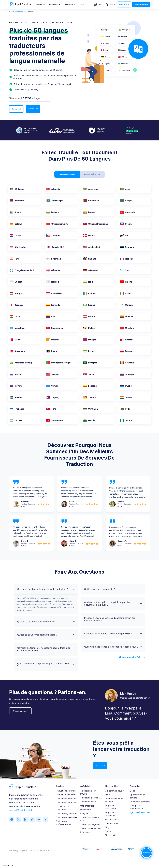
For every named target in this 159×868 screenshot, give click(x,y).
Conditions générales (140, 802)
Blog (107, 827)
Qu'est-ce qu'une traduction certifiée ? (46, 622)
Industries (85, 832)
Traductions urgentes (90, 824)
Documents (86, 810)
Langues (84, 814)
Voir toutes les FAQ (132, 657)
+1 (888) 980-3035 (140, 813)
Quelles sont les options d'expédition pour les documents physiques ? (113, 604)
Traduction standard (65, 795)
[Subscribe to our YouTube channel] (39, 820)
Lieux (132, 791)
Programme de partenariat (112, 814)
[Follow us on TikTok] (33, 820)
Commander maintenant (141, 4)
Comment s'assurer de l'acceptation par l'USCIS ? (113, 634)
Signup (110, 4)
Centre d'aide (111, 823)
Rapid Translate (16, 12)
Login (98, 4)
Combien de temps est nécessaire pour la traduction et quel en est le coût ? (46, 649)
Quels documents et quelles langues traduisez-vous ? (46, 665)
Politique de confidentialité (137, 807)
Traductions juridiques (66, 813)
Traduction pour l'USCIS (88, 792)
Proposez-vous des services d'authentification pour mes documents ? (113, 619)
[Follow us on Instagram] (12, 820)
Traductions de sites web (90, 819)
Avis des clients (112, 819)
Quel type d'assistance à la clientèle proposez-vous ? (113, 647)
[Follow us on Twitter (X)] (19, 820)
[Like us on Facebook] (46, 820)
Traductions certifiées (66, 791)
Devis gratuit (124, 4)
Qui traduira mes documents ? (113, 589)
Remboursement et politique (114, 800)
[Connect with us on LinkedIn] (26, 820)
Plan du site (111, 835)
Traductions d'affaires (66, 799)
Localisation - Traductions (62, 808)
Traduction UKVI (88, 802)
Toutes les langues (67, 174)
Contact (109, 831)
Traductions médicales (66, 817)
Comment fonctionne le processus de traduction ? (46, 589)
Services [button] (39, 4)
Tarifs (82, 4)
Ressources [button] (54, 4)
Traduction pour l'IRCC (91, 798)
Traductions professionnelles (63, 823)
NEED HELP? (146, 853)
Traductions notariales (66, 803)
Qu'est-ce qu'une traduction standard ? (46, 635)
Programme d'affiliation (111, 807)
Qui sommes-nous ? (114, 791)
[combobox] (8, 866)
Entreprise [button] (69, 4)
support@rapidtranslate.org (23, 810)
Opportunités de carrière (138, 796)
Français (6, 865)
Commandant (33, 109)
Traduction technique (90, 828)
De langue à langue (92, 174)
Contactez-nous (20, 711)
